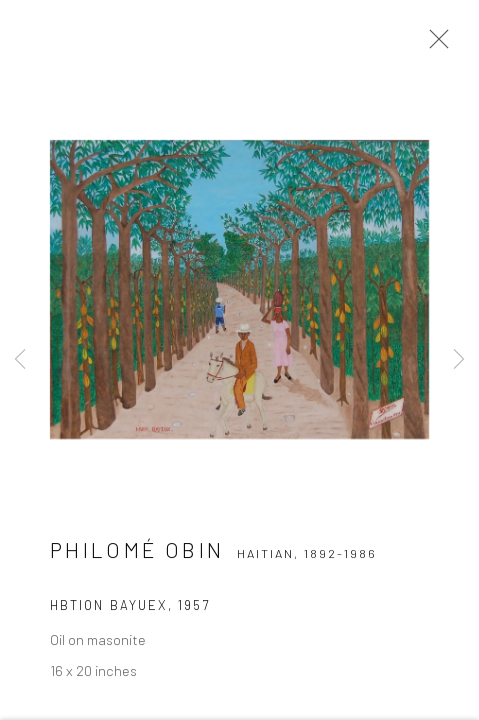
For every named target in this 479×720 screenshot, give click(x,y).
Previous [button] (20, 360)
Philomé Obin (137, 553)
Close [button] (434, 45)
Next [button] (459, 360)
